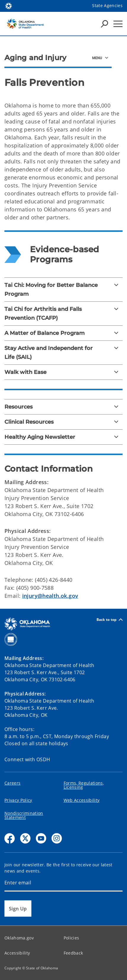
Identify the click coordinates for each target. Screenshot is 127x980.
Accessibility (17, 953)
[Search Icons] (105, 24)
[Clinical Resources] (64, 422)
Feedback (73, 953)
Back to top (110, 620)
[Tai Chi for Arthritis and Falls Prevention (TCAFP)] (64, 314)
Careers (12, 783)
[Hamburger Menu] (118, 24)
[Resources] (64, 407)
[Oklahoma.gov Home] (9, 5)
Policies (71, 938)
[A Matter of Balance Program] (64, 333)
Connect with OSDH (27, 759)
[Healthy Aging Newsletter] (64, 437)
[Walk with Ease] (64, 372)
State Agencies (107, 5)
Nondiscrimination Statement (24, 815)
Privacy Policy (18, 800)
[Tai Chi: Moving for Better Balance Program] (64, 290)
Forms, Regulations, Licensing (84, 785)
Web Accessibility (82, 800)
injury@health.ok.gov (50, 596)
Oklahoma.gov (19, 938)
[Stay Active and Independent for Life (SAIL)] (64, 353)
